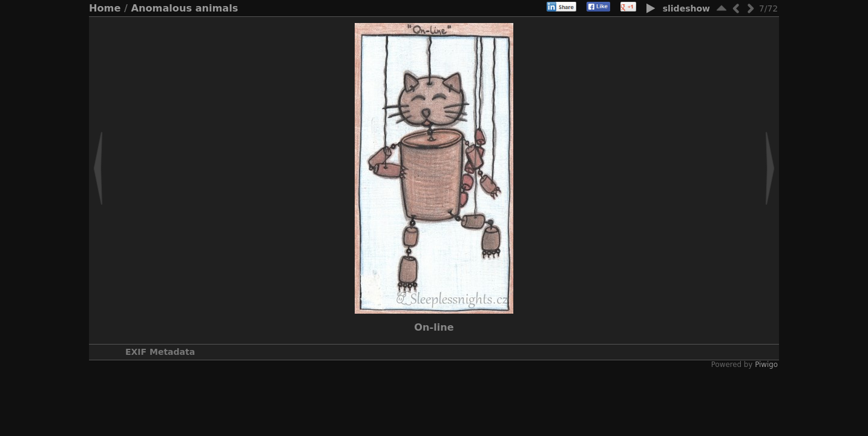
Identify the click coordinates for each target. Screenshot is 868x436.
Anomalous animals (185, 8)
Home (105, 8)
